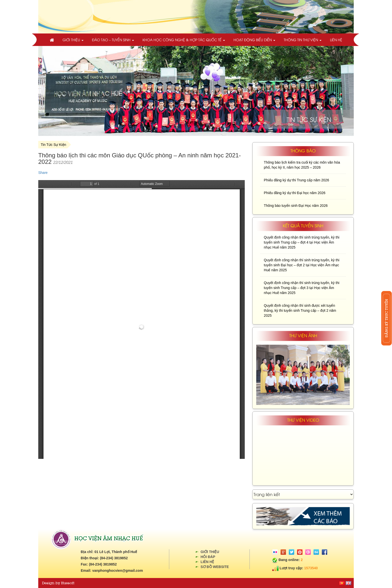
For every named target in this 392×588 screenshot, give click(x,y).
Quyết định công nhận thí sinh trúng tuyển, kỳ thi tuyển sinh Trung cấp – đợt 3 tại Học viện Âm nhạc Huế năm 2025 (301, 288)
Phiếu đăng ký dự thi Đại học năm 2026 (294, 193)
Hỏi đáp (208, 557)
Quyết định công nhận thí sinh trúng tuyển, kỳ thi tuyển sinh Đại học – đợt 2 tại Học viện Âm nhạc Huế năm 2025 (301, 265)
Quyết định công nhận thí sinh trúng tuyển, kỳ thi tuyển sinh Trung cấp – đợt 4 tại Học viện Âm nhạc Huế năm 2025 (301, 242)
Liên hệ (336, 40)
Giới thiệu (73, 40)
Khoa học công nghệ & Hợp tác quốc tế (184, 40)
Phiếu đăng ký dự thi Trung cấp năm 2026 (296, 180)
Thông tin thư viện (303, 40)
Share (43, 173)
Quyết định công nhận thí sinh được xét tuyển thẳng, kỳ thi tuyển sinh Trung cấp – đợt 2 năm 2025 (300, 310)
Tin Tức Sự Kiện (53, 145)
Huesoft (68, 583)
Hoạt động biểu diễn (254, 40)
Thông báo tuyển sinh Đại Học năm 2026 (296, 206)
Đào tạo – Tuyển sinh (113, 40)
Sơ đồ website (215, 567)
